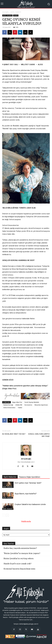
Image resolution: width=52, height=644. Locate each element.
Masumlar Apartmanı (41, 405)
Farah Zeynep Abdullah (32, 402)
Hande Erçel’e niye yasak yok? (17, 564)
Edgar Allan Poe (17, 402)
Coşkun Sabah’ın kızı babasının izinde (30, 504)
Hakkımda (26, 521)
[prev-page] (4, 515)
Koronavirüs (28, 405)
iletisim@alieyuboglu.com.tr (29, 624)
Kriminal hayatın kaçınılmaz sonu (19, 569)
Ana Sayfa (5, 12)
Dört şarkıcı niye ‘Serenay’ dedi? (28, 483)
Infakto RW (19, 405)
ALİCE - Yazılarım (16, 12)
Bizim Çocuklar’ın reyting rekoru (19, 558)
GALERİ (16, 15)
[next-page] (7, 515)
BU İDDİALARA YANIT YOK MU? (14, 434)
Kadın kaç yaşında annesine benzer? (20, 548)
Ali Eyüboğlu (26, 459)
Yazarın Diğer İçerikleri (30, 477)
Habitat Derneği (8, 405)
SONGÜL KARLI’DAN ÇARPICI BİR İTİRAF (39, 435)
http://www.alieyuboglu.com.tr (26, 462)
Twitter (20, 408)
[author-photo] (26, 456)
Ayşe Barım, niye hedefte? (26, 494)
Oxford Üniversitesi (9, 408)
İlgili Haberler (10, 477)
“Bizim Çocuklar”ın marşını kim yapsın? (22, 553)
